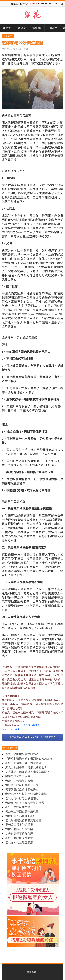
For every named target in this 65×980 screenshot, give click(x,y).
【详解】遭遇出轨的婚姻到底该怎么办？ (30, 759)
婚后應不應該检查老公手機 (22, 785)
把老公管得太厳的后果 (19, 825)
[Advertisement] (33, 905)
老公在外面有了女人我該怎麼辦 (25, 803)
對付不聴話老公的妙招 (19, 829)
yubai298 (15, 729)
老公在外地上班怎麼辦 (19, 842)
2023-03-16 (7, 49)
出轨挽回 (21, 28)
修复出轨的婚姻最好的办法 (22, 754)
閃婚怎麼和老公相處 (18, 776)
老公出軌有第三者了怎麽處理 (23, 763)
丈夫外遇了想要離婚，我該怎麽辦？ (27, 772)
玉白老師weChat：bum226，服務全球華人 (32, 737)
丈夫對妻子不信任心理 (19, 834)
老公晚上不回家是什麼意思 (22, 812)
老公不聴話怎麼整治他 (19, 838)
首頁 (7, 28)
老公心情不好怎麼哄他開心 (22, 798)
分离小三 (52, 28)
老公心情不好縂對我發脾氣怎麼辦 (26, 794)
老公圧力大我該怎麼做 (19, 781)
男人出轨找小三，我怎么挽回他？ (26, 767)
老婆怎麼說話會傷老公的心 (22, 790)
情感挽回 (37, 28)
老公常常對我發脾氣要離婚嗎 (23, 820)
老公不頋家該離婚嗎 (18, 807)
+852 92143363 (30, 725)
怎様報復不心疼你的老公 (20, 816)
